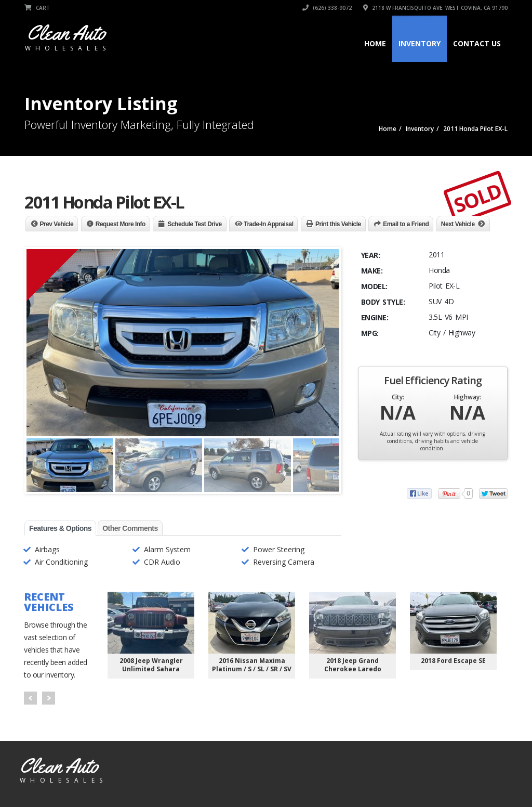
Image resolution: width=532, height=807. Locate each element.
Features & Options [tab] (60, 528)
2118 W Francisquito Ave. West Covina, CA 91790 (435, 8)
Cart (37, 8)
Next (49, 698)
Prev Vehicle (57, 224)
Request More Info (121, 224)
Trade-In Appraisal (268, 224)
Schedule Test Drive (194, 224)
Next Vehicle (458, 224)
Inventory (420, 43)
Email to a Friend (406, 224)
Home (375, 43)
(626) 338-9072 (327, 8)
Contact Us (477, 43)
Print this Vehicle (338, 224)
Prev (30, 698)
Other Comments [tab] (130, 528)
